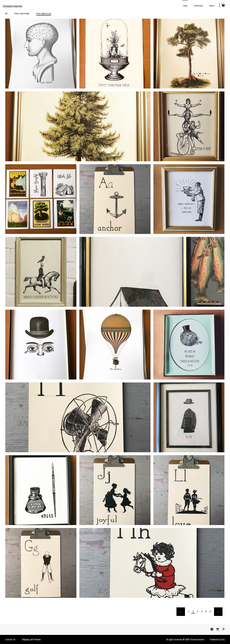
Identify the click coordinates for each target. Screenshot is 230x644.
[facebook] (212, 629)
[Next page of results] (218, 612)
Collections (198, 6)
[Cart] (223, 6)
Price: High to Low (44, 13)
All (6, 13)
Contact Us (10, 639)
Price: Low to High (22, 13)
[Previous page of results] (181, 612)
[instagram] (218, 629)
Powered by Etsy (217, 639)
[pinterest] (224, 629)
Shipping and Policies (31, 639)
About (212, 6)
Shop (185, 6)
